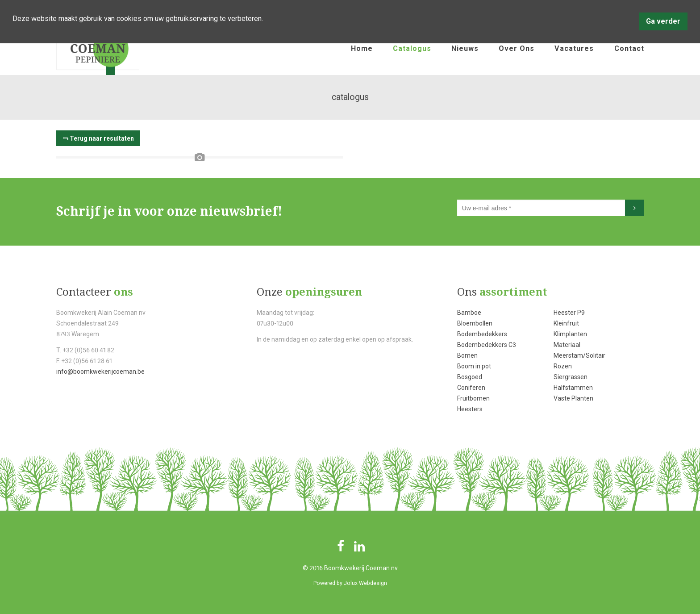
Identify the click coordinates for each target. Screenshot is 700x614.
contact (629, 48)
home (362, 48)
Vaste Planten (573, 398)
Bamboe (469, 313)
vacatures (574, 48)
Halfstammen (573, 388)
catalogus (412, 48)
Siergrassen (571, 377)
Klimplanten (570, 334)
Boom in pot (474, 366)
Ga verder (663, 21)
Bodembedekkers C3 (487, 345)
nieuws (465, 48)
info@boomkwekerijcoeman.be (100, 372)
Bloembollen (475, 323)
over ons (517, 48)
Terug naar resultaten (102, 138)
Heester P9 (569, 313)
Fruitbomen (473, 398)
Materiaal (567, 345)
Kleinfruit (566, 323)
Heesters (470, 409)
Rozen (563, 366)
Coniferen (471, 388)
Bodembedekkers (482, 334)
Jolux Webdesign (365, 583)
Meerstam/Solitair (579, 355)
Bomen (467, 355)
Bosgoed (470, 377)
